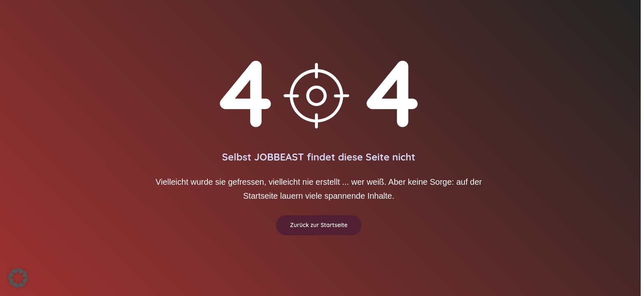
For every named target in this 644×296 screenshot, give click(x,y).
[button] (18, 278)
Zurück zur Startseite (319, 225)
